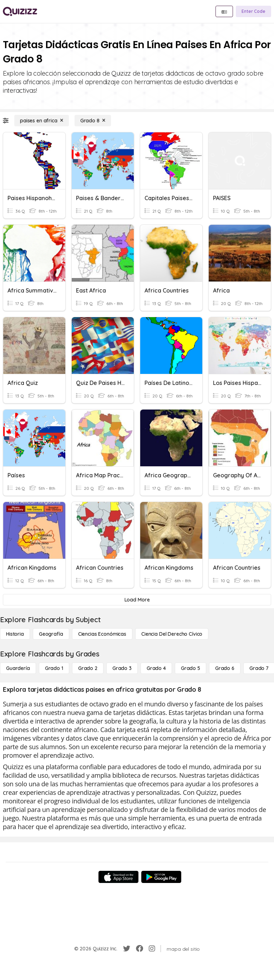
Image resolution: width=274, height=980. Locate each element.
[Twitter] (127, 949)
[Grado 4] (156, 668)
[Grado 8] (93, 121)
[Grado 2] (88, 668)
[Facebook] (139, 949)
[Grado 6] (225, 668)
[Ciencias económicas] (102, 634)
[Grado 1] (54, 668)
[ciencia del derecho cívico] (172, 634)
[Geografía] (51, 634)
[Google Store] (161, 877)
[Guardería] (18, 668)
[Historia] (15, 634)
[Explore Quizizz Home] (20, 11)
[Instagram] (152, 949)
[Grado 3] (122, 668)
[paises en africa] (42, 121)
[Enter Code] (253, 11)
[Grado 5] (191, 668)
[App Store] (118, 877)
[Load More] (137, 600)
